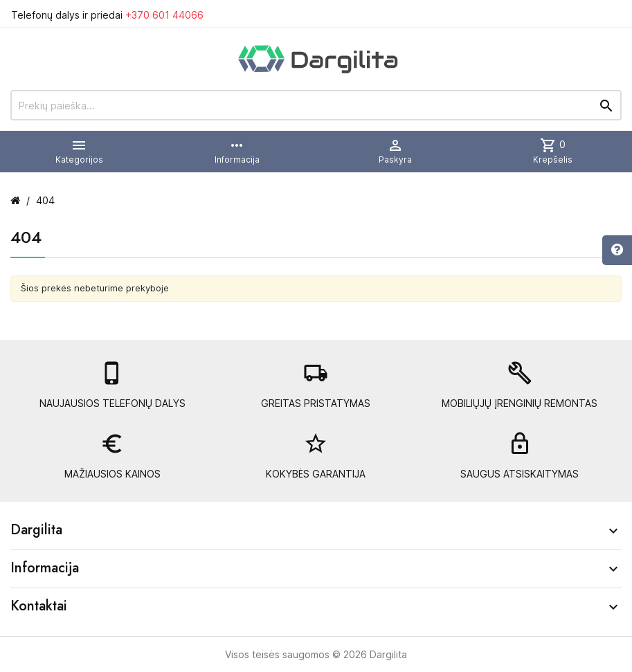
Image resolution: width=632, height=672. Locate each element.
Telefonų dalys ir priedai (107, 15)
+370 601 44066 (164, 15)
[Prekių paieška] (316, 105)
